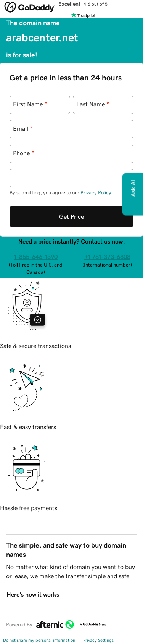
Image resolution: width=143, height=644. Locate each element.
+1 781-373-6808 (107, 257)
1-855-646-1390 (36, 257)
